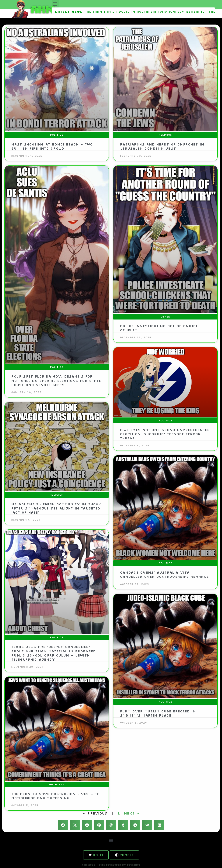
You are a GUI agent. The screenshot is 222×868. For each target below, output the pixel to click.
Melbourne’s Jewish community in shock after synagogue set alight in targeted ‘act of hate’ (56, 508)
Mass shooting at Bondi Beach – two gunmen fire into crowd (52, 146)
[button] (55, 4)
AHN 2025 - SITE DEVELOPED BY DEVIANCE (111, 865)
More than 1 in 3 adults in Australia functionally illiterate (144, 12)
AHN (41, 9)
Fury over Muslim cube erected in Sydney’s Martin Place (158, 713)
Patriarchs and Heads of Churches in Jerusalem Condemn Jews (162, 146)
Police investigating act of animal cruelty (159, 328)
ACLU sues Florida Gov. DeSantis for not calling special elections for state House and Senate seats (56, 380)
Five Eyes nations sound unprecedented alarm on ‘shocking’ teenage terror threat (165, 434)
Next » (132, 813)
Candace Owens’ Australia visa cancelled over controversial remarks (164, 574)
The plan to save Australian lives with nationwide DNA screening (55, 796)
